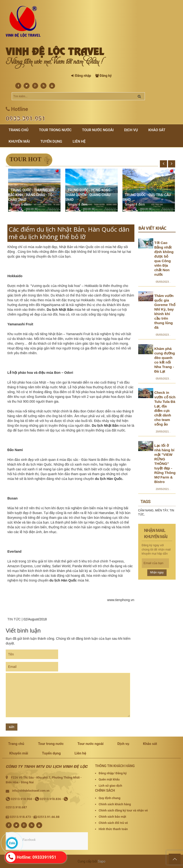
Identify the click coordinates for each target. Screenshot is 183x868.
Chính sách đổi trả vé (113, 823)
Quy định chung (109, 798)
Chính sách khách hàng (115, 804)
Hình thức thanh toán (113, 829)
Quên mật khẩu (109, 779)
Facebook (29, 840)
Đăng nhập (83, 76)
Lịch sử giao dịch (110, 786)
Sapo (102, 861)
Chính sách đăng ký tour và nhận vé (123, 810)
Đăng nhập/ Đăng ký (113, 773)
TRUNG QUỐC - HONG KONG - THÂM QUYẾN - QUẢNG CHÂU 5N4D (89, 195)
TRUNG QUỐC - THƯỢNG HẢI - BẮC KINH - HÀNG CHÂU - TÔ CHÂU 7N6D (32, 195)
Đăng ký (106, 76)
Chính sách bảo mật (112, 817)
